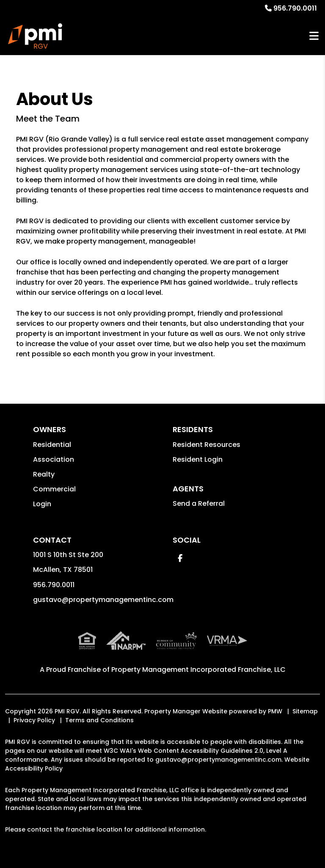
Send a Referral (199, 503)
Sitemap (305, 711)
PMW (275, 711)
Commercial (54, 489)
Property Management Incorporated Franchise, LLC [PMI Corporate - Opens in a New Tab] (198, 670)
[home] (35, 36)
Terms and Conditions (99, 720)
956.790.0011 (295, 8)
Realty (44, 474)
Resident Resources (207, 445)
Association (54, 459)
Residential (52, 445)
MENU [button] (314, 36)
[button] (180, 558)
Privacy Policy (34, 720)
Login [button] (42, 504)
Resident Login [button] (198, 459)
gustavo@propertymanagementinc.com (103, 600)
